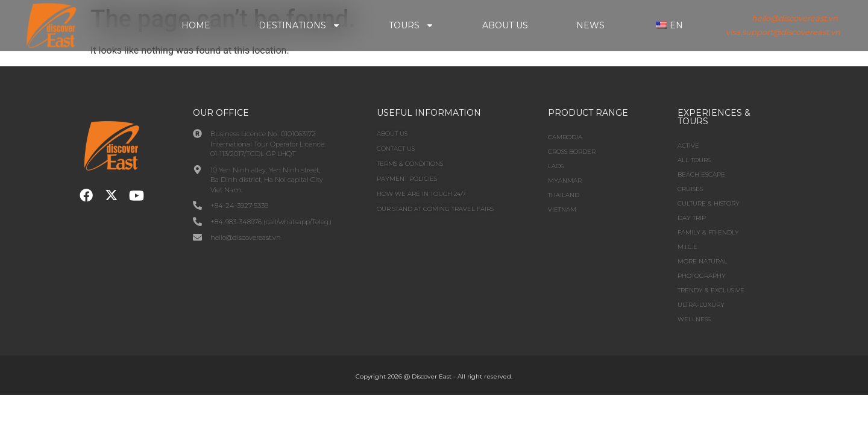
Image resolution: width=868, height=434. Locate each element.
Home (196, 25)
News (590, 25)
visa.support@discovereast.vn (783, 32)
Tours (411, 25)
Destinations (300, 25)
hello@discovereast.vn (795, 18)
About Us (505, 25)
